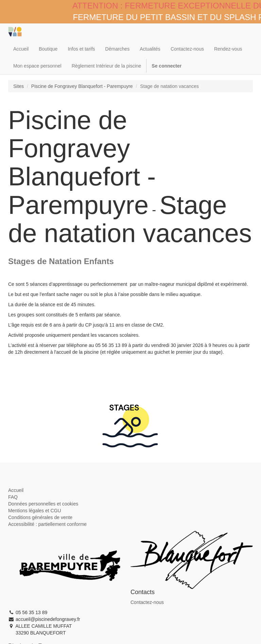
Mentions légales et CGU (35, 511)
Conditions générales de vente (40, 517)
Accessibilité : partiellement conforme (47, 524)
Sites (19, 86)
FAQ (13, 497)
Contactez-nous (147, 602)
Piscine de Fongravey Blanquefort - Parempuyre (82, 86)
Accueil (16, 490)
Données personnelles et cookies (43, 504)
